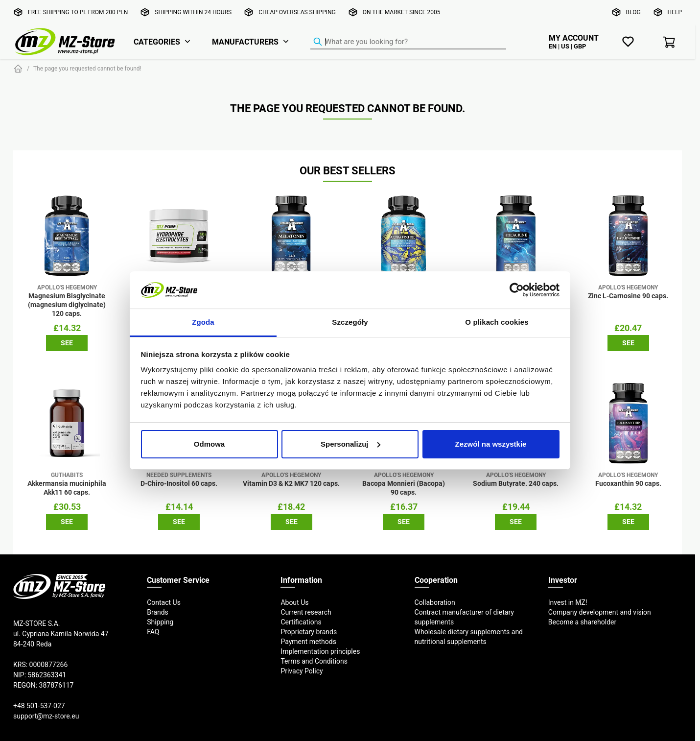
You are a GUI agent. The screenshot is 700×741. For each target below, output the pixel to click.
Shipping (160, 622)
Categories (157, 42)
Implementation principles (320, 651)
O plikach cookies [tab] (497, 322)
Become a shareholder (582, 622)
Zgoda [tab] (203, 322)
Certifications (301, 622)
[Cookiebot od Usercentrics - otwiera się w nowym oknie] (517, 290)
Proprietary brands (309, 632)
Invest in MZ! (568, 602)
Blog (633, 12)
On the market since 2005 (402, 12)
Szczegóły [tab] (350, 322)
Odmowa (209, 444)
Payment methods (308, 642)
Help (675, 12)
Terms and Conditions (314, 661)
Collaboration (435, 602)
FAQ (153, 632)
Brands (158, 612)
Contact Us (164, 602)
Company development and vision (600, 612)
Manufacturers (245, 42)
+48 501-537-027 (39, 706)
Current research (306, 612)
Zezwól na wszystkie (491, 444)
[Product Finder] (408, 42)
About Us (294, 602)
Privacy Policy (302, 671)
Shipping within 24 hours (193, 12)
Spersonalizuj (350, 444)
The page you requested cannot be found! (87, 68)
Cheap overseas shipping (297, 12)
